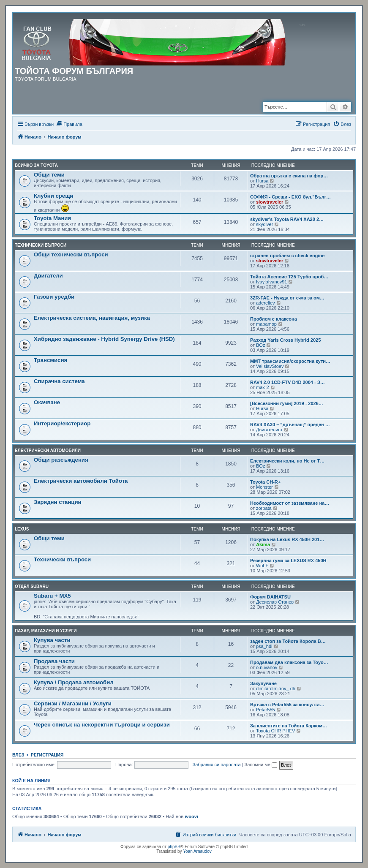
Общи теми (49, 175)
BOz (260, 345)
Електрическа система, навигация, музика (92, 318)
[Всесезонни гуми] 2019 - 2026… (287, 403)
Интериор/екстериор (62, 423)
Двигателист (269, 430)
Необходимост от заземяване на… (290, 503)
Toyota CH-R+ (265, 482)
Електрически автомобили (48, 450)
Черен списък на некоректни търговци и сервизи (102, 725)
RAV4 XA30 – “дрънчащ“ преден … (290, 424)
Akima (263, 544)
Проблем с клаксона (274, 319)
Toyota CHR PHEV (275, 731)
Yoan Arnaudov (197, 851)
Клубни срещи (53, 196)
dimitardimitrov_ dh (276, 688)
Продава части (54, 661)
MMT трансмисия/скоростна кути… (290, 361)
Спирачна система (59, 381)
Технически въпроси (41, 245)
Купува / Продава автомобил (74, 682)
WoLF (262, 566)
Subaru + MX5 (52, 596)
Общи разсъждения (61, 460)
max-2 (263, 387)
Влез (18, 755)
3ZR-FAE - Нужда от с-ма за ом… (287, 298)
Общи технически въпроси (71, 254)
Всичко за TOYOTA (36, 165)
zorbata (264, 508)
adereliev (266, 303)
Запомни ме (261, 765)
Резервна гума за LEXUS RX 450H (288, 561)
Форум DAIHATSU (270, 597)
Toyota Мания (52, 218)
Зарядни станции (58, 502)
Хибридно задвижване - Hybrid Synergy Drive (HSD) (104, 339)
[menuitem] (69, 124)
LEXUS (22, 529)
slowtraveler (270, 202)
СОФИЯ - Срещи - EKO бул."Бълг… (290, 197)
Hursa (262, 181)
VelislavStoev (270, 366)
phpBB (174, 847)
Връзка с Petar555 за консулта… (287, 705)
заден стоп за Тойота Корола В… (288, 641)
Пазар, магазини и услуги (46, 631)
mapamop (266, 324)
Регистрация (47, 755)
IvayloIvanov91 (271, 282)
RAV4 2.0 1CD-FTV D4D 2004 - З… (288, 382)
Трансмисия (50, 360)
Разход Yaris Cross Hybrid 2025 (285, 340)
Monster (264, 487)
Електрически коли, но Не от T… (287, 461)
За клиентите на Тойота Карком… (289, 726)
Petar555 (266, 710)
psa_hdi (264, 646)
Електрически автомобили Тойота (81, 481)
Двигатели (48, 276)
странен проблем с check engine (287, 256)
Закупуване (263, 683)
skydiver (264, 224)
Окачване (47, 402)
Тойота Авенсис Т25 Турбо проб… (289, 277)
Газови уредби (54, 297)
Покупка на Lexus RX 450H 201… (287, 539)
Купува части (52, 640)
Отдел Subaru (32, 586)
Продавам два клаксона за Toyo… (289, 662)
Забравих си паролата (217, 765)
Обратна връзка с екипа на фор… (289, 176)
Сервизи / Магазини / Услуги (73, 703)
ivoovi (191, 816)
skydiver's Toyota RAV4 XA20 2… (287, 219)
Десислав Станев (275, 602)
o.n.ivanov (267, 667)
